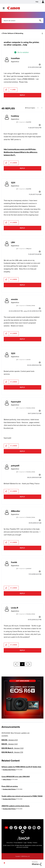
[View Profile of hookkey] (15, 116)
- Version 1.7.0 (12, 752)
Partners (35, 843)
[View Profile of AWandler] (16, 511)
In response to (25, 122)
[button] (6, 90)
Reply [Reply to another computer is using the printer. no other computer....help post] (22, 95)
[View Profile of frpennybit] (16, 402)
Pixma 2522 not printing (10, 786)
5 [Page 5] (26, 664)
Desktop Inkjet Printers (9, 770)
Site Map (30, 843)
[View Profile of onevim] (14, 299)
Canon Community (14, 8)
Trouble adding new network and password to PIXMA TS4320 (22, 796)
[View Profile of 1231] (13, 183)
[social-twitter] (25, 828)
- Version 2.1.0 (10, 740)
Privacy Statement (18, 843)
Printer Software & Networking (13, 33)
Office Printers (7, 779)
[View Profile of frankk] (14, 562)
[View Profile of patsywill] (15, 466)
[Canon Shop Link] (22, 838)
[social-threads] (30, 828)
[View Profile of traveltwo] (15, 58)
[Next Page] (30, 664)
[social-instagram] (11, 828)
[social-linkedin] (39, 828)
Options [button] (42, 33)
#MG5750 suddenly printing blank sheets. (16, 806)
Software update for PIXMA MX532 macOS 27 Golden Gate (21, 767)
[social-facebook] (20, 828)
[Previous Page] (15, 664)
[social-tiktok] (16, 828)
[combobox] (22, 21)
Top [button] (4, 863)
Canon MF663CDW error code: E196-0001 (16, 777)
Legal (25, 843)
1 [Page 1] (19, 664)
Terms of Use (10, 843)
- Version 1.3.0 (10, 744)
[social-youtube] (6, 828)
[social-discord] (23, 831)
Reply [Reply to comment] (22, 168)
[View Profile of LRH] (13, 242)
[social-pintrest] (34, 828)
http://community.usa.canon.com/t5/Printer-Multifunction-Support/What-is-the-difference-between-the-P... (21, 152)
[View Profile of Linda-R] (15, 608)
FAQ (37, 2)
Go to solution (23, 52)
